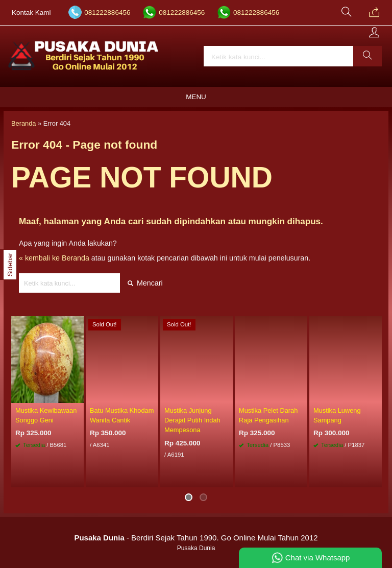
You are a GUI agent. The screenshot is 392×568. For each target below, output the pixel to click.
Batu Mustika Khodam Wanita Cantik (122, 415)
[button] (367, 56)
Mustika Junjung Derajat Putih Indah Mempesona (192, 420)
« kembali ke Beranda (54, 258)
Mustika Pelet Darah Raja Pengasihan (268, 415)
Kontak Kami (31, 13)
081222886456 (107, 13)
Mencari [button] (145, 283)
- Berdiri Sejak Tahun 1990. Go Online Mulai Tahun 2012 (196, 538)
